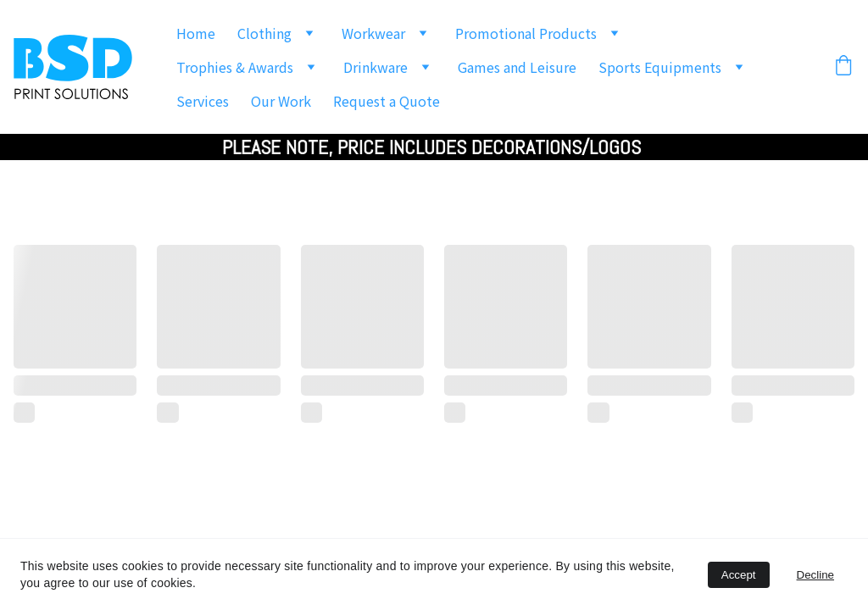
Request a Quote (387, 101)
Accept (739, 575)
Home (196, 33)
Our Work (281, 101)
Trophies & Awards (235, 67)
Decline (815, 575)
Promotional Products (526, 33)
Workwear (373, 33)
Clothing (264, 33)
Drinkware (376, 67)
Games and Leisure (517, 67)
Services (203, 101)
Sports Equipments (660, 67)
